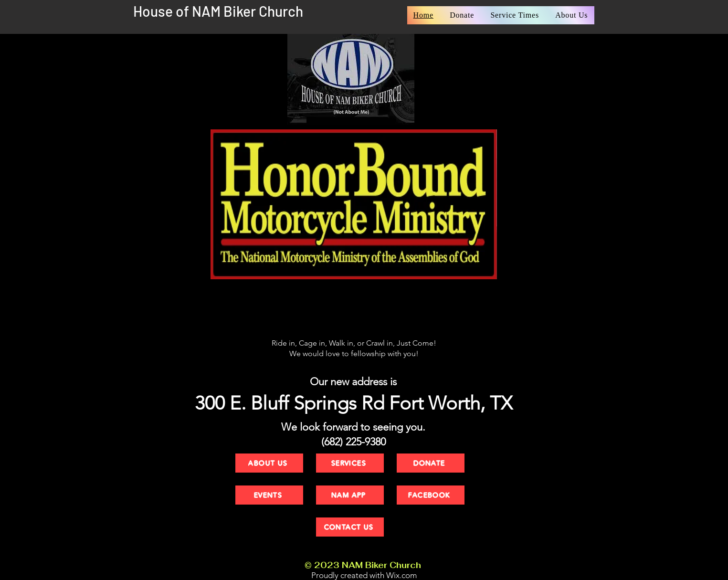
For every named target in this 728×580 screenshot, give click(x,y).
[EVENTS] (269, 495)
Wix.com (401, 575)
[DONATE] (431, 463)
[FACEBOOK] (431, 495)
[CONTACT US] (350, 527)
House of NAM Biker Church (218, 11)
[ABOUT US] (269, 463)
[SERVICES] (350, 463)
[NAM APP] (350, 495)
